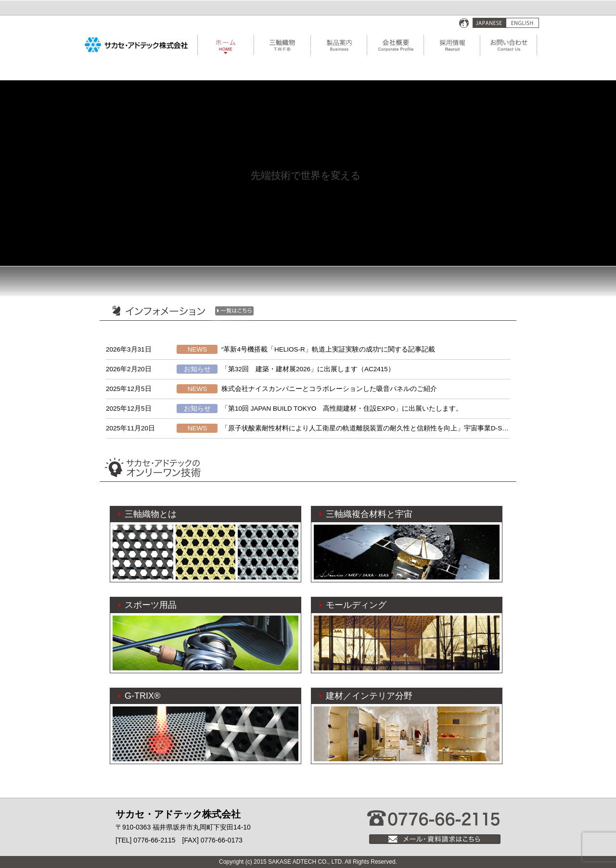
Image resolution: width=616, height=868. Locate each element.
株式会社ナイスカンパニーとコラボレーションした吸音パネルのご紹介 (329, 389)
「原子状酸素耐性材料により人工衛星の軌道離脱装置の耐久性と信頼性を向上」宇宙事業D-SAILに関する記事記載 (394, 428)
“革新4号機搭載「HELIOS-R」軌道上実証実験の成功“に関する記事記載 (328, 349)
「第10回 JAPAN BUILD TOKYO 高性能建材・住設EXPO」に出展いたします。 (342, 409)
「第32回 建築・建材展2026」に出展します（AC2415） (308, 369)
